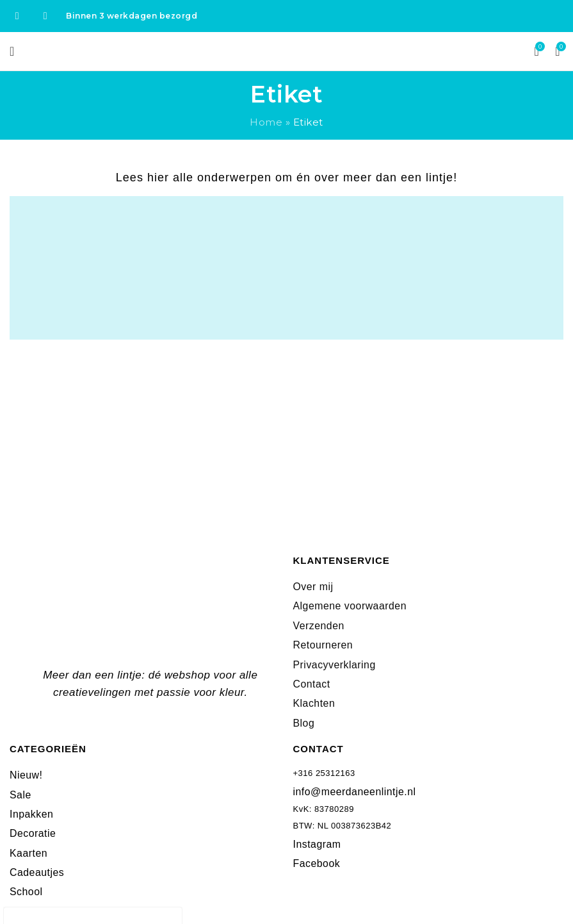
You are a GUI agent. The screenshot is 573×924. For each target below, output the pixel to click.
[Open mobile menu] (12, 51)
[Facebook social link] (17, 16)
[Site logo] (286, 50)
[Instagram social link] (45, 16)
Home (266, 122)
